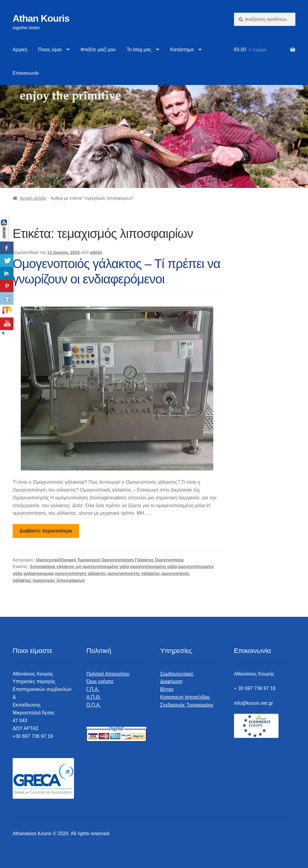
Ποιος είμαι (50, 50)
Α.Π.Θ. (94, 697)
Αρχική (20, 50)
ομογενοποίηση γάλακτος (80, 573)
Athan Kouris (41, 18)
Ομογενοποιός (169, 560)
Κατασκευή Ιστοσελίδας (185, 697)
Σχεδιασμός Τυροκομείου (186, 705)
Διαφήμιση (171, 681)
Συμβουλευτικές (177, 674)
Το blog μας (139, 50)
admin (96, 252)
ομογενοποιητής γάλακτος (134, 573)
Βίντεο (167, 689)
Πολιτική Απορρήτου (108, 674)
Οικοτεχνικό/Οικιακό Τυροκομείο (68, 560)
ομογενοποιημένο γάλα (154, 567)
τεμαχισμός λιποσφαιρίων (59, 580)
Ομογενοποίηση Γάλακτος (128, 560)
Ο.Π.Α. (94, 705)
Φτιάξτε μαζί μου (98, 50)
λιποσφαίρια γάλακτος (52, 567)
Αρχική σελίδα (33, 198)
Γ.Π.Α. (93, 689)
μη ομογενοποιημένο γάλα (103, 567)
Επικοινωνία (26, 73)
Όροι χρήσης (100, 681)
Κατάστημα (182, 50)
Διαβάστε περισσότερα (46, 531)
